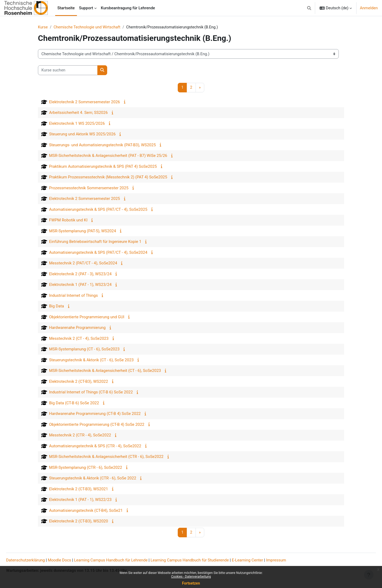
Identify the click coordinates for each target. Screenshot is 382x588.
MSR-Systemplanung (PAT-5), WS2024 (83, 231)
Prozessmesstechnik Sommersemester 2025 (89, 188)
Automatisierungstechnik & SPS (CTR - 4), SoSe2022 (95, 446)
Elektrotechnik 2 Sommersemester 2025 (84, 199)
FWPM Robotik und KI (68, 221)
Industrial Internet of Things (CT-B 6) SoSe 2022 (91, 393)
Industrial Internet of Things (73, 296)
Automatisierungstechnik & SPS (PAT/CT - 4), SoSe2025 (98, 210)
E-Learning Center (260, 560)
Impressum (289, 560)
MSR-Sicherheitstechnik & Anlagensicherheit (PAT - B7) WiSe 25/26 (108, 156)
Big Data (57, 307)
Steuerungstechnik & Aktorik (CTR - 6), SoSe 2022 (93, 479)
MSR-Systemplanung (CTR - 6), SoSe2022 (86, 468)
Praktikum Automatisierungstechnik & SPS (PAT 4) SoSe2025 (103, 167)
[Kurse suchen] (68, 70)
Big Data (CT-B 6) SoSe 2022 (74, 403)
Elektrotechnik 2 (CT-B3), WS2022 (79, 382)
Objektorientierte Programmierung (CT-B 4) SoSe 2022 (97, 425)
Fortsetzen (191, 583)
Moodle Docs (72, 560)
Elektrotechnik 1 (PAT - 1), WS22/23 (80, 500)
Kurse (43, 27)
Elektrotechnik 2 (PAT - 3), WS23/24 (80, 274)
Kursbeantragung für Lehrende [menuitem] (128, 8)
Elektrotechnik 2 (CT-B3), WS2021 (79, 489)
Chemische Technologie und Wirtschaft (89, 27)
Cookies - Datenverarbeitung (191, 577)
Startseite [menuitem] (66, 8)
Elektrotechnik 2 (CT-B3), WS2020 (79, 522)
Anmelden (369, 8)
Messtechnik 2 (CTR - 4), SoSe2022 (80, 436)
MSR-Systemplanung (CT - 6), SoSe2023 (84, 350)
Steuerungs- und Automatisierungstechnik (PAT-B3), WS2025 (102, 145)
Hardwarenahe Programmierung (77, 328)
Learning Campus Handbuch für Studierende (203, 560)
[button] (309, 8)
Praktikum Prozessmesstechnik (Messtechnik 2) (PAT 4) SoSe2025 (108, 178)
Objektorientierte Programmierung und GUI (87, 317)
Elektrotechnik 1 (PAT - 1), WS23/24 (80, 285)
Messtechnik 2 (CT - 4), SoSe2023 (79, 339)
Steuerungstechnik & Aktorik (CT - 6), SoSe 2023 (91, 360)
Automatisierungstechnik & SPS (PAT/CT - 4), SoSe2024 (98, 253)
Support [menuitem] (86, 8)
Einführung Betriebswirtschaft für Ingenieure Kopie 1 (95, 242)
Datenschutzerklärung (38, 560)
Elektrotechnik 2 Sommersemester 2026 (84, 102)
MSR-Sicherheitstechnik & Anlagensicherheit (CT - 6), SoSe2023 (105, 371)
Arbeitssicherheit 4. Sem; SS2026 (78, 113)
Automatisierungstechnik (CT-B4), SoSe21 (86, 511)
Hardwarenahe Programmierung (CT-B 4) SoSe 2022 (95, 414)
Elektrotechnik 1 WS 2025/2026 (77, 124)
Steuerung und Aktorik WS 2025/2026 (82, 135)
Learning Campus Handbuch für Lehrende (123, 560)
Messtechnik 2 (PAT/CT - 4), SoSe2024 (83, 264)
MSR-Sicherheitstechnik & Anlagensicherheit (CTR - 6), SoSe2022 (106, 457)
